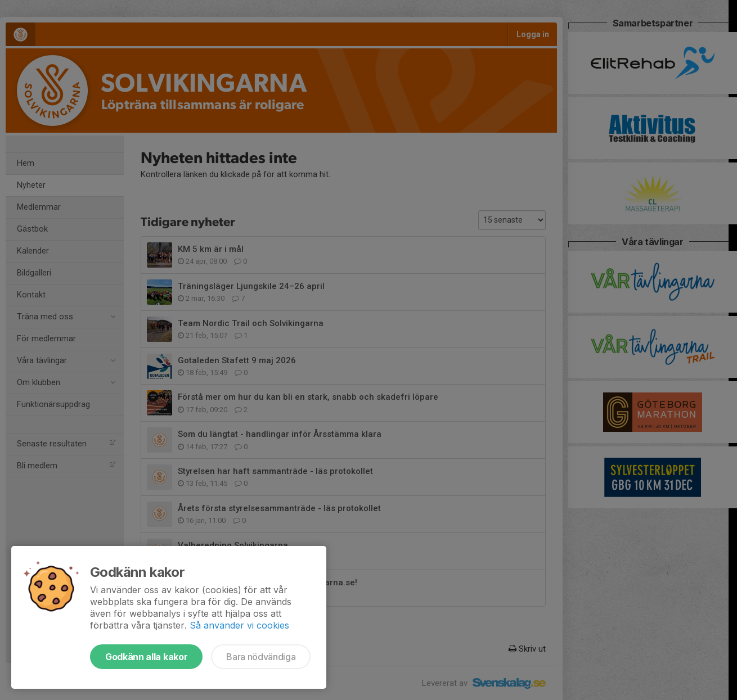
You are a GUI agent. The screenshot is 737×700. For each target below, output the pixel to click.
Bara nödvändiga (261, 657)
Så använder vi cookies (239, 625)
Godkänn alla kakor (146, 657)
